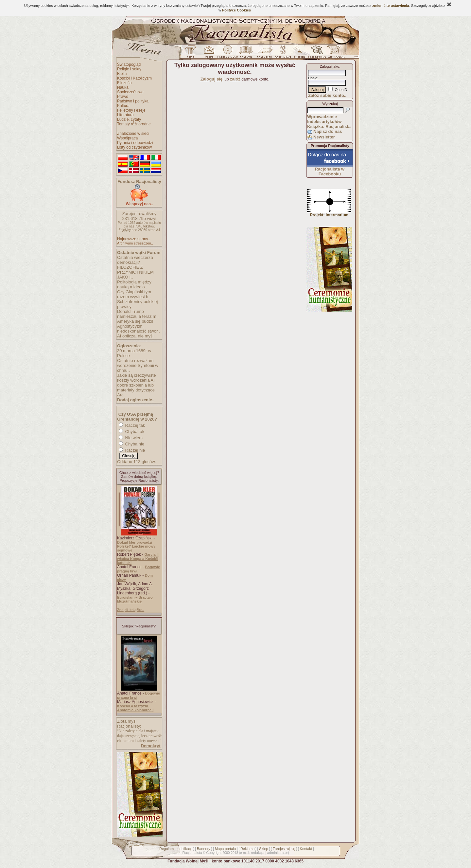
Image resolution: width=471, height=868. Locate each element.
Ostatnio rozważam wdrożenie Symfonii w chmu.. (138, 365)
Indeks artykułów (324, 122)
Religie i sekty (129, 69)
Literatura (125, 115)
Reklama (247, 849)
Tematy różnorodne (134, 124)
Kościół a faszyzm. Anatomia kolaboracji (135, 708)
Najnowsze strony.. (133, 239)
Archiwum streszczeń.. (135, 243)
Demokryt (151, 746)
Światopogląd (129, 64)
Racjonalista (192, 853)
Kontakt (306, 849)
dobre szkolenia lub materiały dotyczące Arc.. (136, 390)
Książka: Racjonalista (329, 127)
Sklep (264, 849)
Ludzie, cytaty (129, 119)
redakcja (258, 853)
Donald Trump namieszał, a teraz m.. (138, 314)
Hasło (313, 78)
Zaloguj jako (330, 66)
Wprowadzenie (322, 117)
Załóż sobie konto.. (327, 95)
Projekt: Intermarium (329, 213)
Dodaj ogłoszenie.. (136, 400)
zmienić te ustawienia (391, 6)
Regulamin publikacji (176, 849)
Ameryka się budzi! (135, 321)
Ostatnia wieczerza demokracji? (135, 260)
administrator (278, 853)
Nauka (123, 87)
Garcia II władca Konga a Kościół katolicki (138, 559)
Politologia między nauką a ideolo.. (134, 284)
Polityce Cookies (236, 10)
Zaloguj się (211, 79)
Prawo (123, 97)
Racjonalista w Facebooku (330, 172)
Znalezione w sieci (133, 134)
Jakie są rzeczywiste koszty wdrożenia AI (136, 378)
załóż (235, 79)
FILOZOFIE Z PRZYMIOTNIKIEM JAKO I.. (135, 272)
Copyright (214, 853)
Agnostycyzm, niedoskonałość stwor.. (139, 329)
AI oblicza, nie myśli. (136, 336)
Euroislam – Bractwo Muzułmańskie (135, 599)
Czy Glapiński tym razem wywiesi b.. (134, 294)
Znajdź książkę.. (131, 610)
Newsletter (324, 137)
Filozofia (124, 83)
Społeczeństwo (130, 92)
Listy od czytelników (134, 147)
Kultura (123, 106)
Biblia (122, 74)
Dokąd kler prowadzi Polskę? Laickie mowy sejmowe (136, 546)
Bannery (204, 849)
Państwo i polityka (133, 101)
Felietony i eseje (131, 110)
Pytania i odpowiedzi (135, 143)
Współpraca (127, 138)
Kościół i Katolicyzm (134, 78)
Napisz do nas (328, 131)
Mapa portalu (225, 849)
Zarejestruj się (284, 849)
